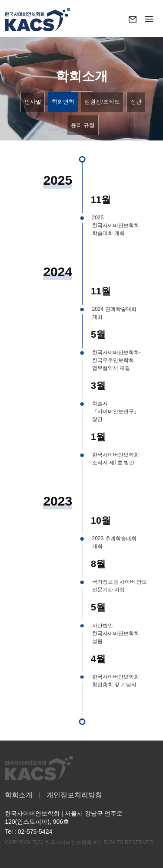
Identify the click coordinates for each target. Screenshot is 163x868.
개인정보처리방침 (74, 795)
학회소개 (19, 795)
